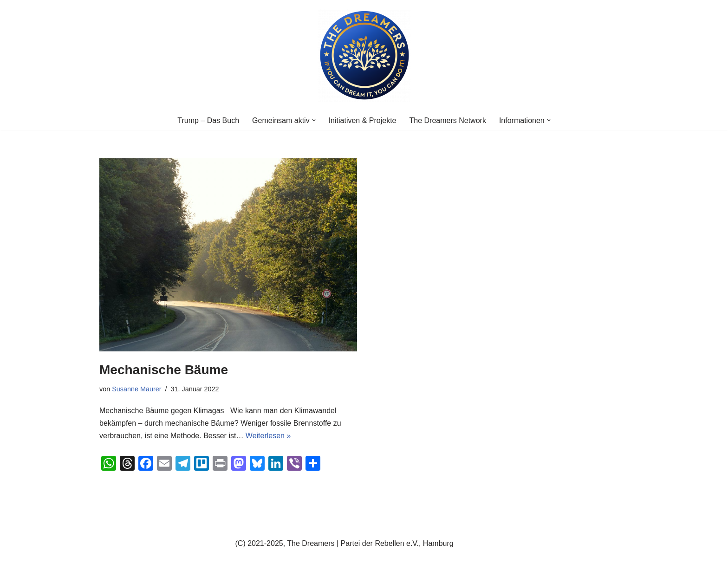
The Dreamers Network (448, 120)
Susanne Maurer (136, 389)
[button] (314, 120)
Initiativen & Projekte (363, 120)
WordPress (193, 565)
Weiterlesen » (268, 436)
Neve (108, 565)
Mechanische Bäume (164, 370)
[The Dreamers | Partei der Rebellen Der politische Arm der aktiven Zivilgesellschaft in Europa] (364, 55)
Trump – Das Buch (208, 120)
